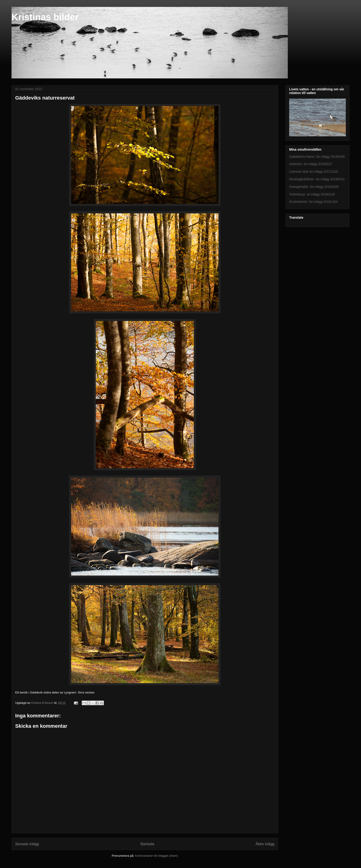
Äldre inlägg (265, 844)
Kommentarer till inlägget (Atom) (156, 856)
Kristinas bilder (45, 17)
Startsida (147, 844)
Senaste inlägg (27, 844)
